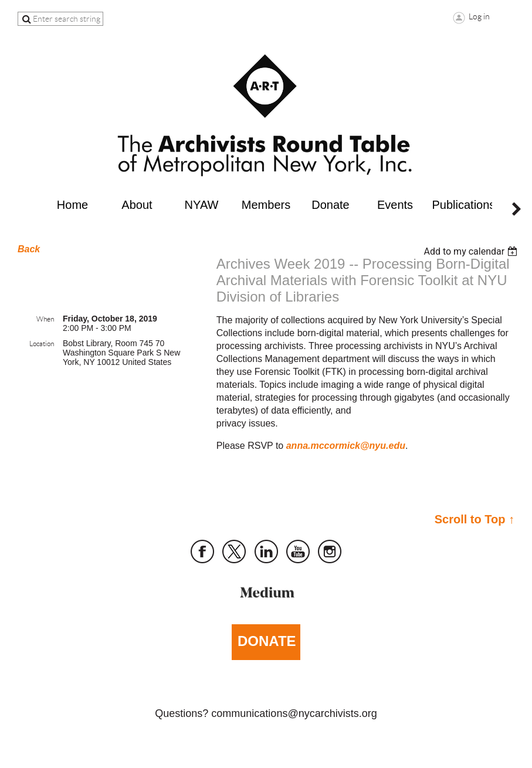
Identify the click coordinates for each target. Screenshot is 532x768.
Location (42, 344)
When (45, 319)
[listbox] (472, 251)
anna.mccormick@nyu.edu (346, 446)
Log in (479, 16)
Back (29, 249)
